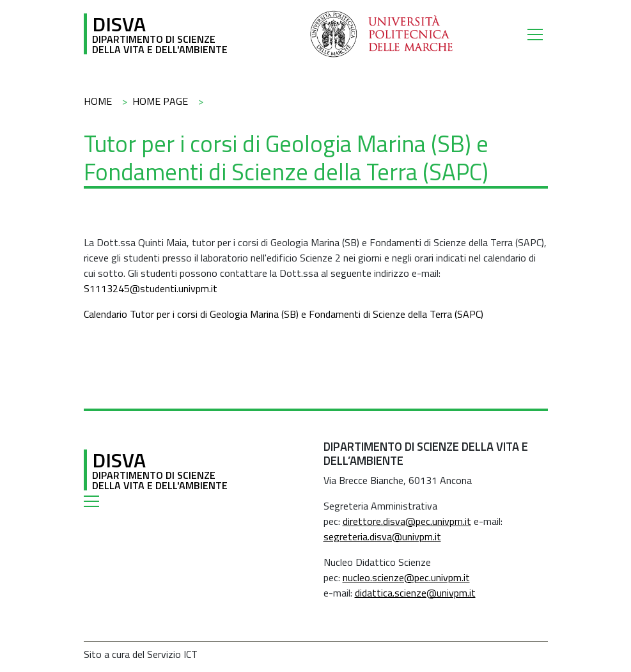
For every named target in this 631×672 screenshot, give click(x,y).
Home (98, 101)
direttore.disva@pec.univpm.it (407, 521)
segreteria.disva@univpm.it (382, 536)
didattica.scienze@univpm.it (415, 593)
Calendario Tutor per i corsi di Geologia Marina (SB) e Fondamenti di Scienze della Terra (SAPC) (284, 314)
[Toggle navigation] (538, 34)
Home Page (160, 101)
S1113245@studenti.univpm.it (151, 288)
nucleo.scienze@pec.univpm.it (406, 577)
